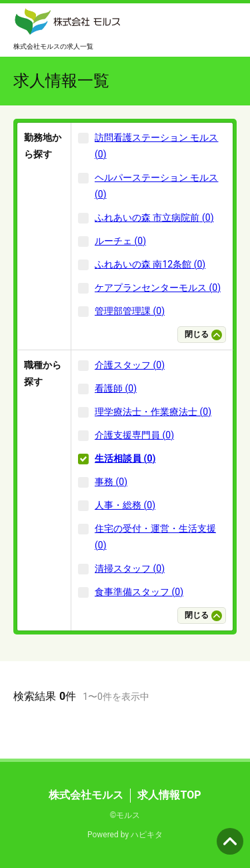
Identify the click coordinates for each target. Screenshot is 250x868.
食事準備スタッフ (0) (139, 592)
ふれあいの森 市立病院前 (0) (154, 218)
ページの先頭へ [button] (230, 841)
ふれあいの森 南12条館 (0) (150, 264)
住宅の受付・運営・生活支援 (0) (155, 537)
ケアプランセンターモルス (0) (158, 288)
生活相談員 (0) (125, 458)
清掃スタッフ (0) (130, 568)
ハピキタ (147, 835)
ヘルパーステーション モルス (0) (156, 186)
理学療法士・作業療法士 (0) (153, 412)
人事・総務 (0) (125, 505)
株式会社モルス (86, 795)
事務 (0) (111, 482)
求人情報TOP (169, 795)
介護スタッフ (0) (130, 365)
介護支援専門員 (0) (134, 435)
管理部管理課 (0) (130, 311)
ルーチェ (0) (120, 241)
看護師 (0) (116, 388)
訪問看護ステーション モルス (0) (156, 146)
